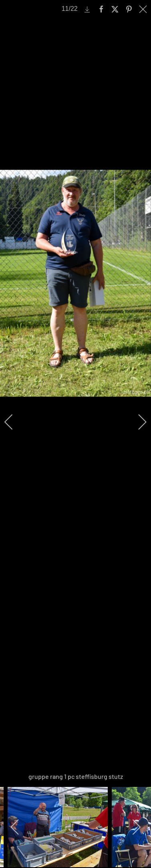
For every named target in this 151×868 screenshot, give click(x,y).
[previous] (14, 422)
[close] (144, 9)
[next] (137, 422)
